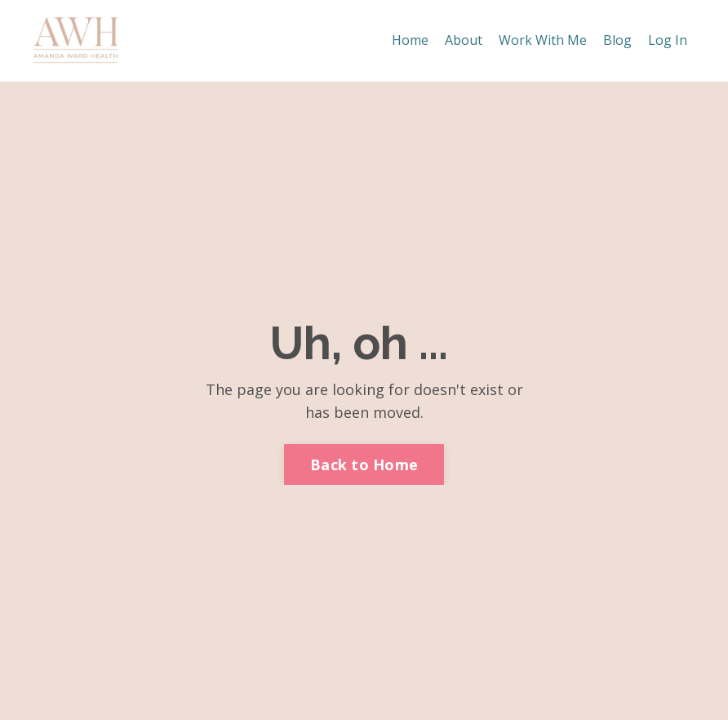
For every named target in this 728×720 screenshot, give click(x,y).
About (464, 40)
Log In (668, 40)
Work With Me (543, 40)
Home (410, 40)
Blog (617, 40)
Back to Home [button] (364, 464)
